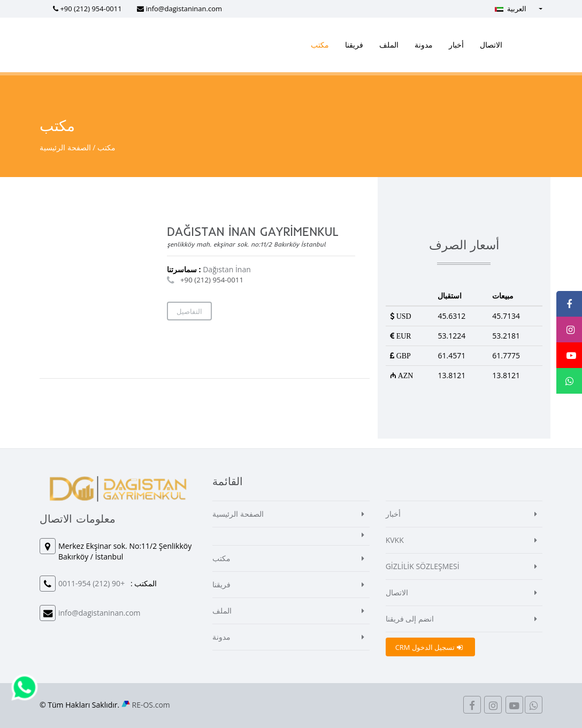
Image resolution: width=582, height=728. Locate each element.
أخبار (456, 45)
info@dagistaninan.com (184, 9)
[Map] (102, 286)
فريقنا (354, 45)
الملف (389, 45)
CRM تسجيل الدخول (429, 647)
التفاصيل (189, 311)
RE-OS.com (151, 705)
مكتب (320, 45)
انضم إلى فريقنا (410, 619)
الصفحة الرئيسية (65, 147)
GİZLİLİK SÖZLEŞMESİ (423, 566)
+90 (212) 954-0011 (91, 9)
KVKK (395, 540)
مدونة (424, 45)
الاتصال (491, 45)
